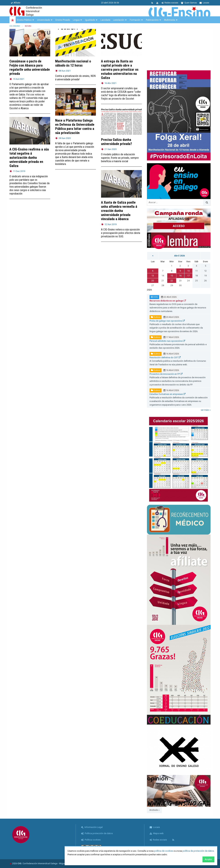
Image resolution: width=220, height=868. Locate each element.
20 (153, 281)
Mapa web (157, 833)
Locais (204, 3)
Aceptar (208, 859)
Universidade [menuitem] (44, 20)
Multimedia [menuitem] (170, 20)
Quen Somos (189, 3)
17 (188, 276)
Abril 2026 (179, 256)
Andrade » (154, 810)
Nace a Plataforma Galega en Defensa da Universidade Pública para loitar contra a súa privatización (75, 127)
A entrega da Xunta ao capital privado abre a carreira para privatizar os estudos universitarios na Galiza (120, 69)
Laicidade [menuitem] (105, 20)
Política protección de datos (97, 833)
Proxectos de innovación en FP (166, 374)
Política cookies (91, 840)
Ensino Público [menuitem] (24, 20)
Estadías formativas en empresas (167, 394)
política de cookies (164, 851)
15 (172, 276)
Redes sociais (170, 3)
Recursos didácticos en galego (168, 301)
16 (180, 276)
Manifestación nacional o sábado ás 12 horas (73, 63)
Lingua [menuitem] (76, 20)
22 (172, 281)
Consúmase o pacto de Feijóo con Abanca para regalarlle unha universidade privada (30, 67)
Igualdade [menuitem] (90, 20)
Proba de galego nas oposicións (167, 321)
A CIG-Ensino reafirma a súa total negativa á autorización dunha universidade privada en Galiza (29, 158)
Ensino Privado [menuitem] (63, 20)
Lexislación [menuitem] (119, 20)
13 (153, 276)
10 (188, 271)
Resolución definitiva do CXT (165, 357)
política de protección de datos (198, 851)
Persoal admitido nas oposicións (167, 341)
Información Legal (92, 827)
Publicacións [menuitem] (152, 20)
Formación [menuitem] (135, 20)
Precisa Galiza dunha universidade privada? (117, 142)
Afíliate (16, 3)
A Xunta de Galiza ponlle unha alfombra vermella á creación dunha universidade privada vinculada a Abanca (119, 211)
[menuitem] (13, 20)
